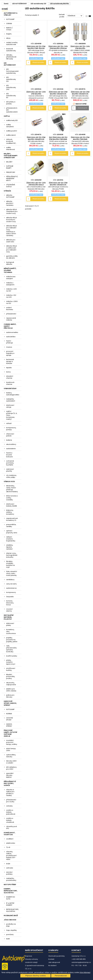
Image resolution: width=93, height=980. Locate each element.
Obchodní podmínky (56, 956)
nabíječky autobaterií (11, 400)
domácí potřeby (9, 873)
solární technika (10, 309)
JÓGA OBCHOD (10, 920)
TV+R (8, 847)
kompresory (11, 592)
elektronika (11, 843)
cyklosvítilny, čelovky (11, 756)
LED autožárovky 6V (11, 96)
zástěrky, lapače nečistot (10, 547)
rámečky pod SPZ (12, 827)
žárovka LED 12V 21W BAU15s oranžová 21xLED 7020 (58, 94)
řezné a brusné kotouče (9, 455)
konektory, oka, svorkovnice (11, 631)
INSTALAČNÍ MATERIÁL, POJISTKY (9, 617)
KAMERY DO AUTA (11, 898)
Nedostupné (82, 108)
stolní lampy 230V (11, 749)
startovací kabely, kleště (12, 505)
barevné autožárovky (11, 50)
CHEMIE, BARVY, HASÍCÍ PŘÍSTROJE (10, 326)
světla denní (11, 135)
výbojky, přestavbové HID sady (11, 57)
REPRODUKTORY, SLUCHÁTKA (12, 910)
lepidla (9, 368)
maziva (9, 347)
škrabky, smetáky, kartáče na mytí (10, 564)
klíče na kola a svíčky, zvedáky (12, 498)
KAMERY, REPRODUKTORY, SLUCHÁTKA (11, 891)
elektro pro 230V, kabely (11, 690)
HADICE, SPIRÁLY (9, 725)
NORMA (9, 714)
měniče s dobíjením (10, 284)
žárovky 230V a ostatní (11, 762)
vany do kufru (11, 584)
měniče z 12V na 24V (11, 296)
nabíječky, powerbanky (11, 879)
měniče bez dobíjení (11, 278)
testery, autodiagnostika (13, 394)
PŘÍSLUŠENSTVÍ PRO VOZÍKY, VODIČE (10, 783)
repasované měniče (11, 319)
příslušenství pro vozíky (11, 801)
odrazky (9, 806)
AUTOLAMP (10, 19)
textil (8, 939)
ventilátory (10, 580)
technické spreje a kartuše (10, 361)
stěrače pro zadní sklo (11, 241)
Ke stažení (52, 965)
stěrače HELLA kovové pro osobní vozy (12, 220)
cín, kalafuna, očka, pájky (11, 476)
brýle (8, 864)
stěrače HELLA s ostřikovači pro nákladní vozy (12, 249)
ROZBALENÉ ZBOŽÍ (11, 916)
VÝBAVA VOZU (9, 481)
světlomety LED (12, 120)
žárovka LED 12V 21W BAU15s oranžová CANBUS (36, 139)
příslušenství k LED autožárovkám (12, 110)
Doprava (29, 956)
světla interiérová (10, 148)
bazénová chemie (10, 383)
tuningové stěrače (10, 263)
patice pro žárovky (10, 696)
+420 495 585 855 (79, 959)
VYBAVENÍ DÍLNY (10, 389)
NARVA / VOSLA (9, 29)
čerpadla (10, 597)
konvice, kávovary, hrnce (10, 603)
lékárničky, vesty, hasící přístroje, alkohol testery (12, 489)
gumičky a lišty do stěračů (12, 257)
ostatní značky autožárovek (12, 43)
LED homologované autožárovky (12, 71)
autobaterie (11, 449)
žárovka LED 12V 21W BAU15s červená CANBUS (80, 139)
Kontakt (51, 959)
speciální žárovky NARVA (10, 775)
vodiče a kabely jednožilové (11, 812)
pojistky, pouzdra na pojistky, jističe (12, 640)
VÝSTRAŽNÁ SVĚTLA (11, 186)
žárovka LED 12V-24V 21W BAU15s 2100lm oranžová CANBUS (58, 48)
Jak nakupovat (54, 962)
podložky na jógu (11, 925)
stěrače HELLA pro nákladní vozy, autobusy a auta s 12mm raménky (12, 231)
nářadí (9, 423)
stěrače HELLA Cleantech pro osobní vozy (12, 211)
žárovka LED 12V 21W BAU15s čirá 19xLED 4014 (36, 48)
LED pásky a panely (11, 103)
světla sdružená (10, 126)
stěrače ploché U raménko (10, 203)
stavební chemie (10, 377)
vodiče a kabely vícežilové (10, 820)
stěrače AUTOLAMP (10, 196)
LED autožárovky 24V (11, 87)
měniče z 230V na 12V (12, 302)
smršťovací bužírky (11, 669)
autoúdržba (11, 337)
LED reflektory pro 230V (11, 768)
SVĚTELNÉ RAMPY (10, 167)
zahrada (10, 868)
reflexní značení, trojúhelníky (11, 539)
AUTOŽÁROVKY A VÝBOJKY (11, 14)
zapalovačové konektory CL (12, 519)
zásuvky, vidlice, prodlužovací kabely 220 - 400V (11, 855)
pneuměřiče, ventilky (11, 525)
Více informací (85, 972)
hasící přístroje (10, 342)
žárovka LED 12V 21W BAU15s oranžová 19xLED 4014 (58, 185)
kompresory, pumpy (11, 429)
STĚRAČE (7, 191)
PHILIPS (9, 34)
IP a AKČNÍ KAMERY (10, 904)
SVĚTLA (7, 116)
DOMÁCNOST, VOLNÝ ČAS (10, 834)
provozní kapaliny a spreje (10, 353)
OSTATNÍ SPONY (10, 719)
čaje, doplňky (11, 930)
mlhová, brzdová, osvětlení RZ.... (12, 141)
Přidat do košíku (38, 62)
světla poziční (12, 131)
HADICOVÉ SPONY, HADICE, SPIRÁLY (10, 703)
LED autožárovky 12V (11, 79)
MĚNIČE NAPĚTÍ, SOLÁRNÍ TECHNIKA (10, 270)
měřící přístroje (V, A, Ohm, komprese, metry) (12, 415)
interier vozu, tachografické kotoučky (12, 555)
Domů (5, 9)
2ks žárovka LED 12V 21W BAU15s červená (58, 138)
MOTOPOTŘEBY (10, 885)
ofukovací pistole (10, 435)
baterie (9, 440)
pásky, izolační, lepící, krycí (11, 662)
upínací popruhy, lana (12, 532)
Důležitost (75, 16)
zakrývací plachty (10, 470)
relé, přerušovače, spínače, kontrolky (12, 649)
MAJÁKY (9, 162)
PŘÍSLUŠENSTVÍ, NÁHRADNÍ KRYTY (12, 178)
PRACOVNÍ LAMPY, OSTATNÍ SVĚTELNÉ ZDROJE (10, 733)
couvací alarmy (9, 610)
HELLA (8, 38)
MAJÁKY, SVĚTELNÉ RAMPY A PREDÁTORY (11, 156)
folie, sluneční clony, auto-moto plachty (12, 573)
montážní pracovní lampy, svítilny (12, 742)
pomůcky (10, 934)
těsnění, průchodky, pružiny (11, 676)
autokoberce (11, 588)
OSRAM (9, 24)
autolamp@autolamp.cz (81, 962)
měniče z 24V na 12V (12, 290)
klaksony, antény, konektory (10, 512)
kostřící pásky (12, 656)
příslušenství (11, 314)
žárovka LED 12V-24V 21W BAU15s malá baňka (36, 185)
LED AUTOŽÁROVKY (10, 64)
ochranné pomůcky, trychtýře (10, 463)
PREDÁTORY (11, 172)
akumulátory (11, 444)
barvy (8, 372)
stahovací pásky (10, 624)
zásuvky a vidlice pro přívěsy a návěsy (10, 793)
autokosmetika (12, 332)
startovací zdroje (10, 406)
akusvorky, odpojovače (11, 684)
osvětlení (10, 839)
